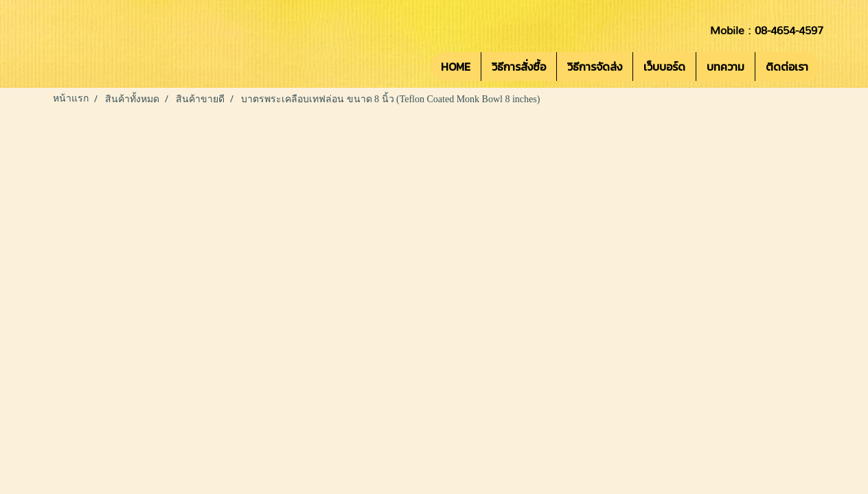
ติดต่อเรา (787, 67)
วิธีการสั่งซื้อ (519, 67)
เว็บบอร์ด (664, 67)
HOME (456, 67)
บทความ (726, 67)
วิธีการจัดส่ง (595, 67)
